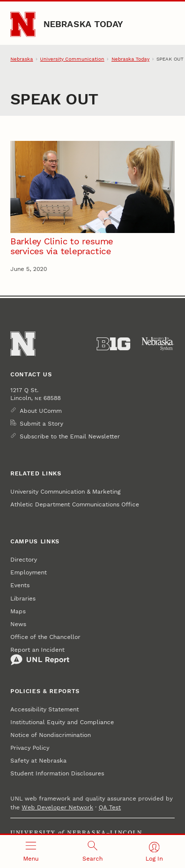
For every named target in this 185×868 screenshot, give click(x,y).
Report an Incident (40, 656)
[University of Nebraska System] (158, 344)
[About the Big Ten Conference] (113, 344)
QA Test (110, 807)
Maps (18, 611)
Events (20, 585)
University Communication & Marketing (65, 492)
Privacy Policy (30, 748)
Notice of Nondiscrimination (51, 735)
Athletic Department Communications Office (75, 504)
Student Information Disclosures (57, 773)
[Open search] (92, 851)
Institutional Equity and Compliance (62, 722)
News (18, 624)
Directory (24, 560)
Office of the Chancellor (45, 637)
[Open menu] (31, 851)
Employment (29, 572)
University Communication (72, 59)
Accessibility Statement (45, 709)
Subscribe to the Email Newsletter (70, 436)
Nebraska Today (83, 24)
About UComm (41, 411)
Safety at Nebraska (38, 761)
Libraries (23, 599)
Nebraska (22, 59)
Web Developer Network (57, 807)
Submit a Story (41, 424)
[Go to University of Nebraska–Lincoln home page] (23, 24)
